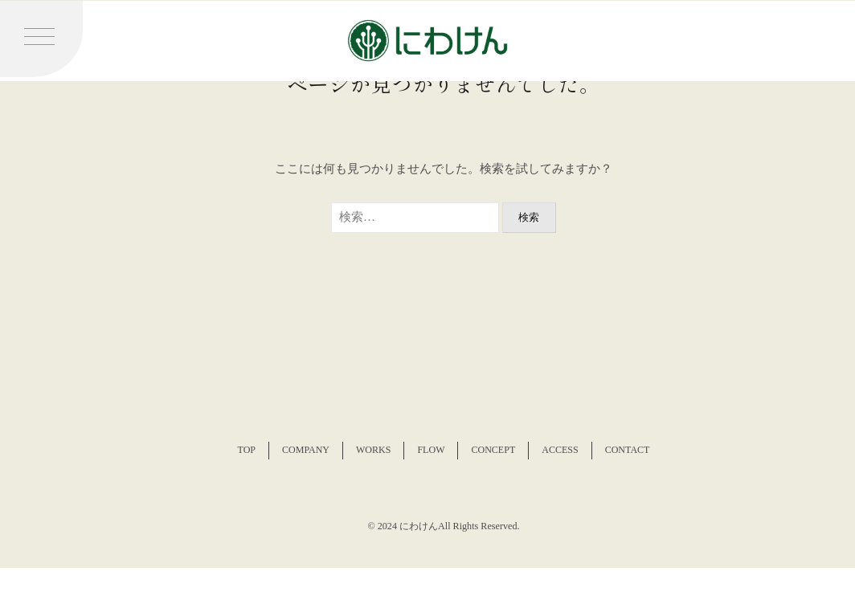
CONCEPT (493, 450)
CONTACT (628, 450)
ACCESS (560, 450)
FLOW (431, 450)
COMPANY (306, 450)
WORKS (373, 450)
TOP (247, 450)
